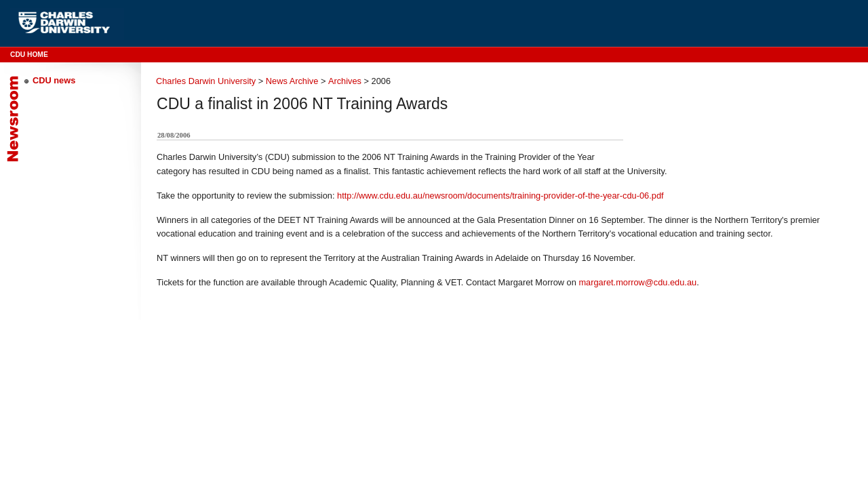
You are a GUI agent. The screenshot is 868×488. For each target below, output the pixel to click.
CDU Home (29, 55)
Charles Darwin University (206, 81)
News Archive (292, 81)
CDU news (54, 80)
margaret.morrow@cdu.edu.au (637, 282)
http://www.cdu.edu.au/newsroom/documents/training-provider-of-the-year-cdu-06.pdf (500, 196)
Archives (345, 81)
